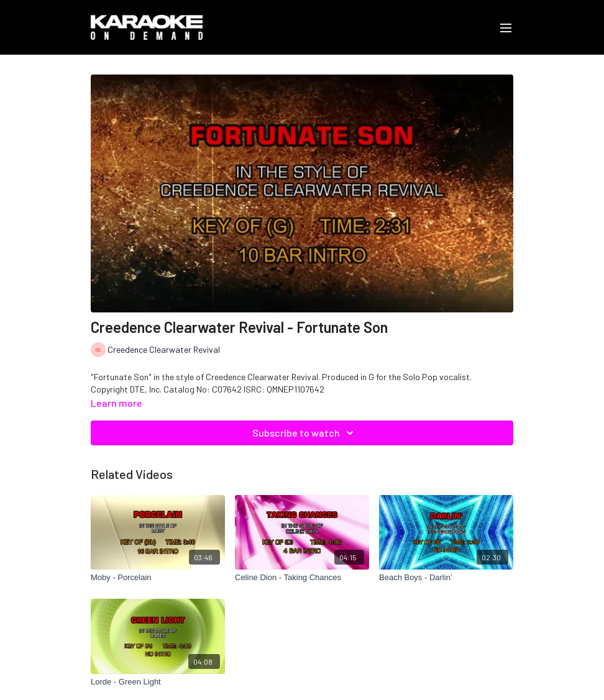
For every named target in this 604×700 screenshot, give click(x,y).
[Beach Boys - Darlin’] (446, 578)
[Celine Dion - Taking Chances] (302, 578)
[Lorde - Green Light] (158, 682)
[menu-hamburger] (506, 27)
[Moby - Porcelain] (158, 578)
